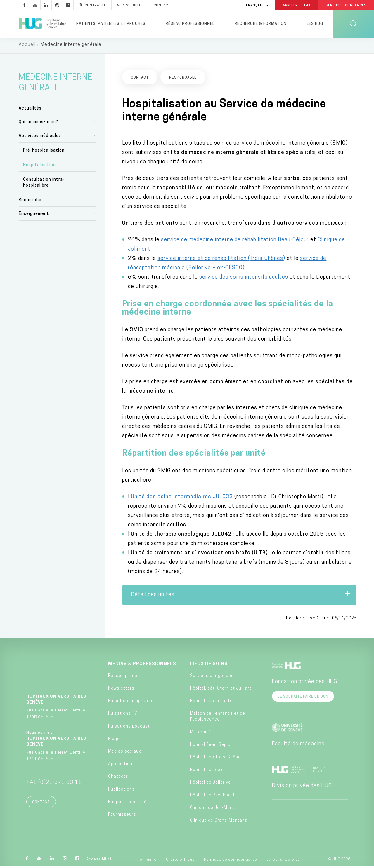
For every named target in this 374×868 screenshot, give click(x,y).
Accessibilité (99, 862)
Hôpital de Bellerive (210, 785)
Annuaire (148, 862)
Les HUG (315, 24)
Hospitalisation (39, 167)
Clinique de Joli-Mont (212, 810)
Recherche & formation (261, 24)
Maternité (200, 734)
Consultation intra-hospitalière (44, 185)
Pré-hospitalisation (44, 153)
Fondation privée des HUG (304, 684)
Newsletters (121, 691)
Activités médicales (40, 138)
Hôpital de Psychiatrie (213, 797)
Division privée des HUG (302, 788)
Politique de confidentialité (231, 862)
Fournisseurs (122, 817)
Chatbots (118, 779)
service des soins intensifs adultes (244, 279)
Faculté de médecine (298, 746)
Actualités (30, 110)
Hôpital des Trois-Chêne (215, 759)
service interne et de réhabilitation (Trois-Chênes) (221, 260)
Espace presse (124, 678)
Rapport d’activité (127, 804)
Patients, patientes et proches (111, 24)
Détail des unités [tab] (241, 596)
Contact (41, 804)
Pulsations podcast (129, 728)
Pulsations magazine (130, 703)
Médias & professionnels (142, 666)
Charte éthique (180, 862)
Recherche (30, 202)
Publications (121, 791)
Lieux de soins (209, 666)
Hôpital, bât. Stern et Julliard (221, 691)
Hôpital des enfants (211, 703)
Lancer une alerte (283, 862)
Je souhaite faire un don (303, 699)
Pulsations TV (123, 716)
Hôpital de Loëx (206, 772)
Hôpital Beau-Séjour (211, 747)
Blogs (114, 741)
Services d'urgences (212, 678)
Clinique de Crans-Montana (219, 823)
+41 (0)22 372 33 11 (54, 784)
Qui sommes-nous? (38, 124)
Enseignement (34, 216)
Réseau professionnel (190, 24)
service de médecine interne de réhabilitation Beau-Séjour (235, 242)
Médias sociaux (125, 754)
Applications (122, 766)
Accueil (27, 47)
